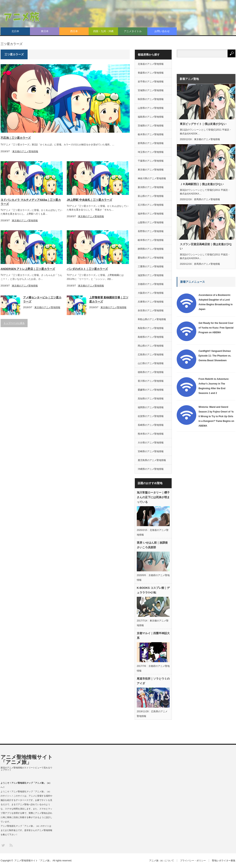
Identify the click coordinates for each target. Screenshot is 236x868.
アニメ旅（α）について (162, 861)
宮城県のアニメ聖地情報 (151, 90)
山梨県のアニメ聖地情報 (151, 222)
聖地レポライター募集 (224, 861)
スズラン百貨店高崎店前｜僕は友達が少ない (206, 246)
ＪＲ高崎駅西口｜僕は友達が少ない (202, 184)
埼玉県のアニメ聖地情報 (151, 152)
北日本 (15, 31)
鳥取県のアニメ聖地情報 (151, 328)
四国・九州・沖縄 (103, 31)
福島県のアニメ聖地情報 (151, 117)
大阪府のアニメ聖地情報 (151, 293)
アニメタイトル (133, 31)
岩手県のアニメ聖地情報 (151, 82)
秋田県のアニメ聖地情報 (151, 99)
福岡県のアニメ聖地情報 (151, 407)
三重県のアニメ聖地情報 (151, 267)
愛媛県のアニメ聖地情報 (151, 390)
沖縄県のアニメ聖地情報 (151, 469)
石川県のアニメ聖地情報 (151, 205)
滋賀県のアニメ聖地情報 (151, 275)
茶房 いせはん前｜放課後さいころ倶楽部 (152, 545)
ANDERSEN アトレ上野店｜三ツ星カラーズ (28, 269)
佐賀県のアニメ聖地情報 (151, 416)
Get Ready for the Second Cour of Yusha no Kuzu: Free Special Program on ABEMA (216, 328)
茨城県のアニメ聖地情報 (151, 126)
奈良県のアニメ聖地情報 (151, 311)
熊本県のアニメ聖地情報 (151, 434)
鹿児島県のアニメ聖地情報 (152, 460)
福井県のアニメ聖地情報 (151, 214)
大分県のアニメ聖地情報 (151, 443)
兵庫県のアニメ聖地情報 (151, 302)
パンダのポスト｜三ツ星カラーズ (87, 269)
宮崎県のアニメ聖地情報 (151, 451)
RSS (11, 845)
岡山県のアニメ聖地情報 (151, 346)
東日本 (45, 31)
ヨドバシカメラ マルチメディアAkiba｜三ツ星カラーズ (31, 202)
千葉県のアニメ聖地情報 (151, 161)
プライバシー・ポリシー (193, 861)
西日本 (74, 31)
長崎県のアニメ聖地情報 (151, 425)
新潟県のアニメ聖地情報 (151, 187)
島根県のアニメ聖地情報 (151, 337)
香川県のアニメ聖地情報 (151, 381)
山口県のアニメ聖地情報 (151, 363)
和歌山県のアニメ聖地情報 (152, 319)
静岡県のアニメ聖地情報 (151, 249)
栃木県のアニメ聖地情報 (151, 134)
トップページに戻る (14, 323)
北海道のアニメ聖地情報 (151, 64)
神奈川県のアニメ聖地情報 (152, 178)
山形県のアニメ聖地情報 (151, 108)
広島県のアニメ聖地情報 (151, 355)
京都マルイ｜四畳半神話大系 (153, 636)
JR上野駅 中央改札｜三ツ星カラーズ (89, 200)
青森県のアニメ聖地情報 (151, 73)
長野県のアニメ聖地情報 (151, 231)
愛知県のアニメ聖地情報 (151, 258)
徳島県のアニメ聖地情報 (151, 372)
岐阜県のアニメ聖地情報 (151, 240)
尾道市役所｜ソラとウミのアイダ (153, 681)
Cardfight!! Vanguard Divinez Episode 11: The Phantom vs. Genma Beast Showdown (215, 356)
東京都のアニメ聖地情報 (25, 151)
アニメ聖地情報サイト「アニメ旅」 (27, 760)
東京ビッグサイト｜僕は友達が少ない (203, 124)
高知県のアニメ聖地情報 (151, 399)
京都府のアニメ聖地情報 (151, 284)
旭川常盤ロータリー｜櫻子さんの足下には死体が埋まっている (153, 497)
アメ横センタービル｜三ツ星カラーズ (42, 299)
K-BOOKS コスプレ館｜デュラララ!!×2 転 (153, 590)
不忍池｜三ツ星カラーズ (16, 138)
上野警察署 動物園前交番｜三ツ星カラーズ (109, 299)
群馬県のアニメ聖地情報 (151, 143)
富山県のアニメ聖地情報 (151, 196)
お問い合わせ (162, 31)
